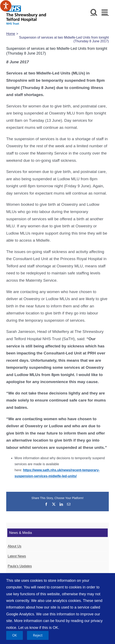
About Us (15, 546)
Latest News (17, 556)
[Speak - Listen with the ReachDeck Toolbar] (6, 6)
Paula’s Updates (20, 566)
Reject (38, 635)
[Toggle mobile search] (94, 12)
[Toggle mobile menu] (105, 12)
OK (15, 635)
